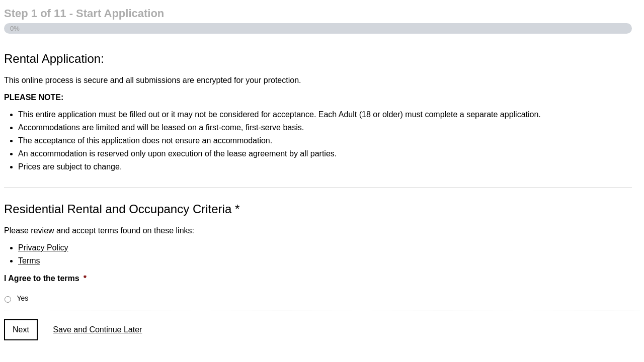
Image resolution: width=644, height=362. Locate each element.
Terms (29, 261)
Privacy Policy (43, 248)
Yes (22, 298)
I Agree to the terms (45, 278)
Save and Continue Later (97, 330)
